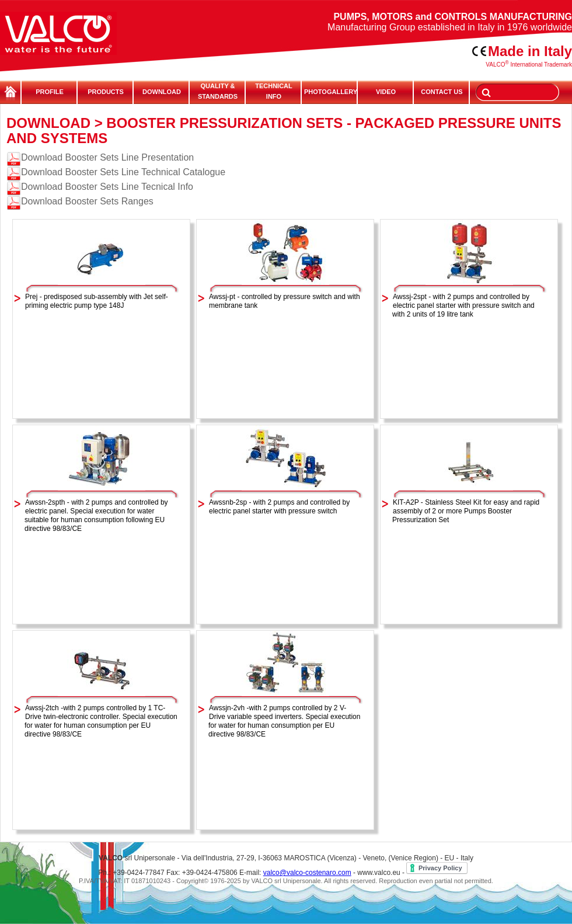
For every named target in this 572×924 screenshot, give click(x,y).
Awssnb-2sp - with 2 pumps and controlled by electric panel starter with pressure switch (279, 507)
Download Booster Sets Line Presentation (107, 157)
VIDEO (386, 92)
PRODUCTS (106, 92)
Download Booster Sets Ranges (87, 201)
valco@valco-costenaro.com (307, 873)
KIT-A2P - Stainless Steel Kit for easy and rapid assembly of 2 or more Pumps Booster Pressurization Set (466, 511)
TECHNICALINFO (274, 91)
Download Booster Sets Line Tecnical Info (107, 187)
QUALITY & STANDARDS (218, 91)
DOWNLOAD (162, 92)
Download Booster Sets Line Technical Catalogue (123, 172)
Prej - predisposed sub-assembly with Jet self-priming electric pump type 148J (97, 301)
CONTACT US (442, 92)
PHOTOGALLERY (330, 92)
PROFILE (50, 92)
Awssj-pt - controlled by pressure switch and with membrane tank (285, 301)
